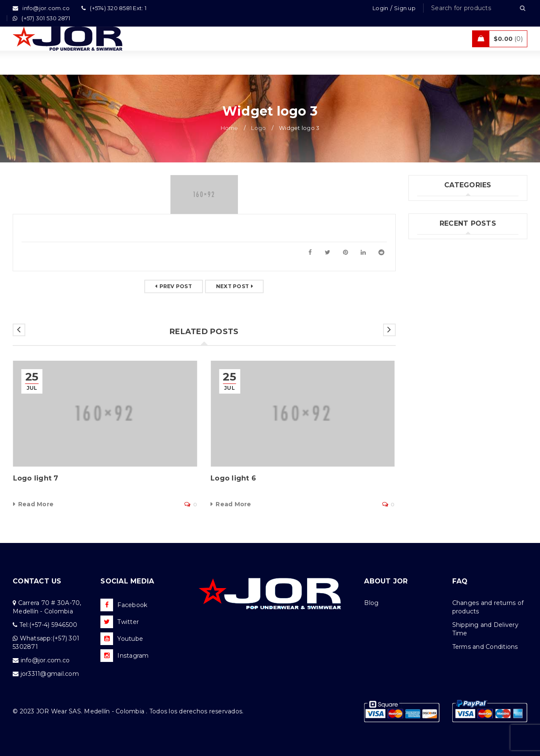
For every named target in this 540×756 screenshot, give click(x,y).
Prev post (176, 286)
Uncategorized (440, 240)
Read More (36, 504)
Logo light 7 (36, 478)
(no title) (430, 340)
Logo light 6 (233, 478)
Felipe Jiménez (440, 354)
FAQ (460, 581)
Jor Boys (430, 223)
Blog (371, 603)
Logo (258, 128)
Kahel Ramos (437, 381)
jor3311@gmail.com (50, 674)
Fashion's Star (438, 206)
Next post (232, 286)
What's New (436, 258)
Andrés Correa (439, 367)
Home (229, 128)
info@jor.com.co (45, 660)
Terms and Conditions (485, 647)
